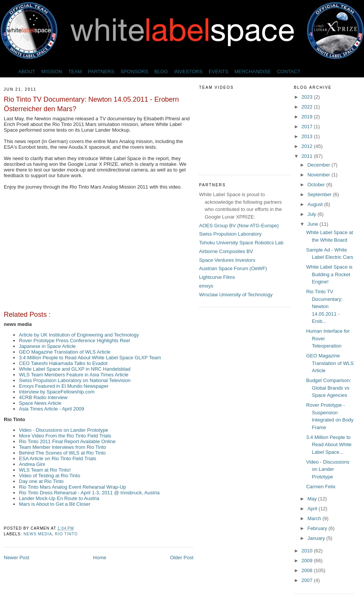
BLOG (161, 72)
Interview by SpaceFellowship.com (57, 392)
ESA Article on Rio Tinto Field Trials (58, 458)
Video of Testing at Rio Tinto (49, 476)
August (316, 204)
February (318, 528)
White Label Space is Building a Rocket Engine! (329, 274)
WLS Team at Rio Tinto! (45, 470)
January (317, 538)
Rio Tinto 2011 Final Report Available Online (67, 441)
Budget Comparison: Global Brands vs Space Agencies (329, 388)
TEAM (75, 72)
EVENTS (218, 72)
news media (38, 534)
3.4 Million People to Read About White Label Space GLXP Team (90, 358)
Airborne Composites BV (226, 251)
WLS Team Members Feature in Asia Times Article (74, 375)
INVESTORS (188, 72)
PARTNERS (101, 72)
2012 (308, 146)
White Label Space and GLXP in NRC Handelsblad (75, 369)
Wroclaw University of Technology (236, 295)
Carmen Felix (321, 487)
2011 (308, 156)
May (313, 499)
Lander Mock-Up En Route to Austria (59, 498)
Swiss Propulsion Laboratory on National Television (75, 380)
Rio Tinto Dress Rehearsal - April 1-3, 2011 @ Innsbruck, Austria (89, 493)
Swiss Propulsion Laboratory (230, 234)
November (320, 175)
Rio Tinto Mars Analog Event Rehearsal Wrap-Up (72, 487)
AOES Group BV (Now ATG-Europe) (239, 226)
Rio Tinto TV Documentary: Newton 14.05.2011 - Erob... (324, 306)
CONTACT (289, 72)
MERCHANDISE (253, 72)
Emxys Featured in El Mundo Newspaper (64, 386)
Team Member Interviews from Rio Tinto (63, 447)
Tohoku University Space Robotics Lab (241, 243)
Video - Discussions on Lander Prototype (64, 430)
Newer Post (16, 558)
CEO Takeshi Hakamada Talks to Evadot (63, 363)
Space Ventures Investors (227, 260)
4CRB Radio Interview (43, 397)
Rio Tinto (66, 534)
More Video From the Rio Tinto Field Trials (65, 436)
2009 (308, 561)
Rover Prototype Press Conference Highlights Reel (75, 341)
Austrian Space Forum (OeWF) (233, 268)
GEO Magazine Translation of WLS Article (65, 352)
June (314, 224)
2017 (308, 127)
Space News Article (40, 403)
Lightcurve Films (217, 277)
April (313, 509)
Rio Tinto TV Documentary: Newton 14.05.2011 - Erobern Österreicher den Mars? (91, 104)
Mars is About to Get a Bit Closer (55, 504)
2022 (308, 107)
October (317, 185)
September (320, 194)
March (315, 518)
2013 (308, 136)
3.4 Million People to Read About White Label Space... (329, 445)
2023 (308, 97)
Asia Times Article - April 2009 (52, 409)
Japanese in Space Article (47, 346)
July (313, 214)
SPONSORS (134, 72)
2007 (308, 580)
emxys (206, 286)
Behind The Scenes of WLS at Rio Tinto (62, 453)
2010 (308, 551)
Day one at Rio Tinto (41, 481)
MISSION (52, 72)
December (320, 165)
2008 (308, 570)
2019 (308, 117)
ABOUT (27, 72)
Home (100, 558)
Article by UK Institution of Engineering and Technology (79, 335)
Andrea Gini (32, 464)
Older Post (182, 558)
